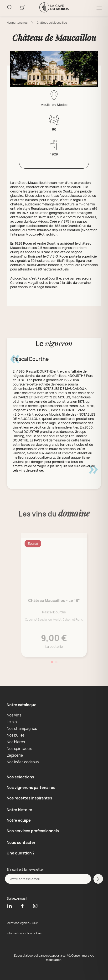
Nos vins (14, 715)
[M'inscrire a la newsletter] (98, 879)
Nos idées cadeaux (23, 762)
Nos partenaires (17, 23)
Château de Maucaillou (52, 23)
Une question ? (21, 853)
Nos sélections (20, 777)
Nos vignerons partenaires (31, 787)
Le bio (12, 722)
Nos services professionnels (33, 831)
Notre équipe (19, 820)
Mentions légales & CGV (22, 923)
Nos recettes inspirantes (29, 798)
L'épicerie (15, 755)
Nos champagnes (22, 728)
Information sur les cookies (24, 933)
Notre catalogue (22, 705)
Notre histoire (19, 810)
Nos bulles (16, 735)
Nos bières (16, 742)
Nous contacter (21, 842)
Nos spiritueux (19, 749)
